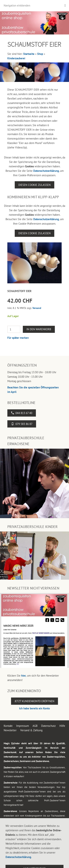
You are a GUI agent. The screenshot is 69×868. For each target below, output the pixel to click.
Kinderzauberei (16, 58)
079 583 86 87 (22, 424)
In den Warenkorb (39, 329)
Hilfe (62, 726)
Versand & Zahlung (31, 730)
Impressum (23, 726)
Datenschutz (48, 726)
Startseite (29, 54)
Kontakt (8, 726)
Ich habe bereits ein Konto (34, 708)
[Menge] (14, 329)
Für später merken (18, 338)
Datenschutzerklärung (46, 171)
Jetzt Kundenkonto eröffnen (34, 701)
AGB (35, 726)
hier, (24, 676)
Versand (37, 308)
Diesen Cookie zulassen (34, 185)
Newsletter (10, 730)
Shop (40, 54)
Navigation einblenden (17, 5)
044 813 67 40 (22, 413)
